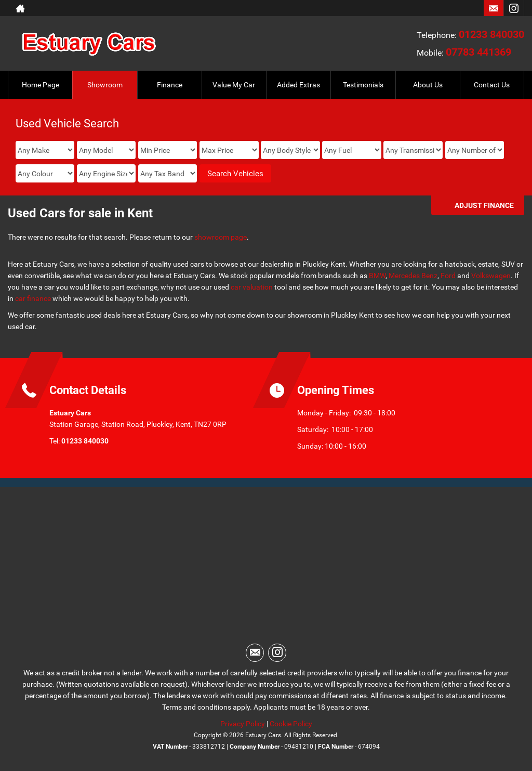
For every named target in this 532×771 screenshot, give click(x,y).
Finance (170, 85)
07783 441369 (478, 52)
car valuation (252, 287)
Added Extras (298, 85)
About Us (428, 85)
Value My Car (234, 85)
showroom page (221, 237)
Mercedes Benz (413, 276)
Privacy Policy (243, 724)
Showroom (105, 85)
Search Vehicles (235, 174)
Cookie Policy (291, 724)
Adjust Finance (484, 205)
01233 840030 (491, 34)
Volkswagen (491, 276)
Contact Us (492, 85)
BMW (377, 276)
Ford (448, 276)
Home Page (41, 85)
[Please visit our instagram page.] (514, 8)
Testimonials (363, 85)
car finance (33, 298)
